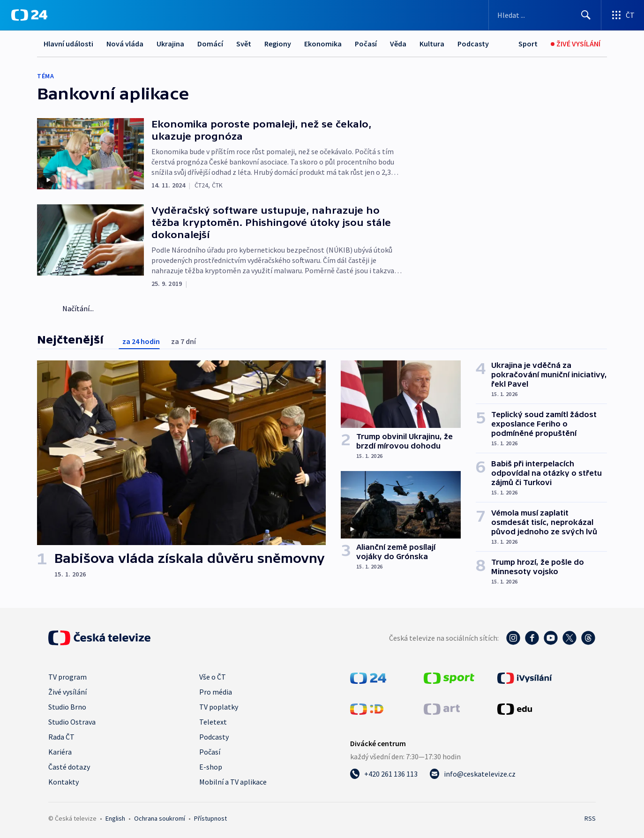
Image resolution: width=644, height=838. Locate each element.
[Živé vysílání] (576, 44)
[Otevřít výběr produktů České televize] (623, 15)
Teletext (213, 722)
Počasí (366, 44)
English (115, 818)
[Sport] (528, 44)
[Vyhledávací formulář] (545, 15)
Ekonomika (323, 44)
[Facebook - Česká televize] (532, 638)
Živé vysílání (67, 692)
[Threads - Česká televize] (588, 638)
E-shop (211, 767)
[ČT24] (29, 15)
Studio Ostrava (72, 722)
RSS (590, 818)
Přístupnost (210, 818)
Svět (244, 44)
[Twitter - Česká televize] (569, 638)
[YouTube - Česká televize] (551, 638)
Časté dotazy (69, 767)
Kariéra (60, 752)
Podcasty (473, 44)
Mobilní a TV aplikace (233, 782)
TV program (67, 677)
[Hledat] (586, 15)
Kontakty (64, 782)
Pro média (216, 692)
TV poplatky (219, 707)
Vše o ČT (213, 677)
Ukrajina (170, 44)
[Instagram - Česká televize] (513, 638)
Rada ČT (61, 737)
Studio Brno (67, 707)
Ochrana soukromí (160, 818)
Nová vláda (125, 44)
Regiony (278, 44)
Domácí (210, 44)
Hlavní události (68, 44)
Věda (398, 44)
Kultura (432, 44)
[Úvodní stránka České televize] (99, 638)
